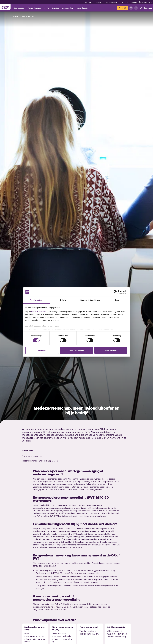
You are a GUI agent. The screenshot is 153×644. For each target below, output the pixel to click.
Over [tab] (117, 300)
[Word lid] (122, 8)
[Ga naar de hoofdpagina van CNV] (5, 7)
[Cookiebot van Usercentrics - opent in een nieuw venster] (117, 292)
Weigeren (42, 350)
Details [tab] (63, 300)
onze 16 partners (39, 312)
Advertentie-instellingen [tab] (90, 300)
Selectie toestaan (77, 350)
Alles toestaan (111, 350)
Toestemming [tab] (36, 300)
